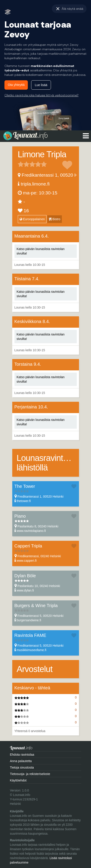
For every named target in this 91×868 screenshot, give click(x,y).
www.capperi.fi (26, 561)
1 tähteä (21, 164)
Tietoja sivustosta (22, 767)
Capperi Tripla (28, 546)
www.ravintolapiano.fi (31, 531)
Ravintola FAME (30, 635)
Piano (20, 516)
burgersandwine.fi (29, 620)
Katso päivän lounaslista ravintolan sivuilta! (41, 251)
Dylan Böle (25, 576)
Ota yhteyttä (16, 85)
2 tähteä (24, 164)
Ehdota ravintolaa (22, 755)
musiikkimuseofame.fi (31, 650)
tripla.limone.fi (35, 184)
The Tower (25, 486)
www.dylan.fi (25, 590)
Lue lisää (41, 85)
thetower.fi (24, 501)
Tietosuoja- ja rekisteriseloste (30, 774)
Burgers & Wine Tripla (36, 606)
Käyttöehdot (18, 780)
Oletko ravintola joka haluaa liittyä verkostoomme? (41, 95)
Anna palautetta (21, 761)
